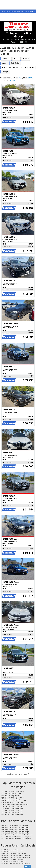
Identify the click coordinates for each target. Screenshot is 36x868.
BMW (25, 59)
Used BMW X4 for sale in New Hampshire (14, 861)
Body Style (15, 63)
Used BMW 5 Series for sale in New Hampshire (16, 858)
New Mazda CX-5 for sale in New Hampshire (15, 825)
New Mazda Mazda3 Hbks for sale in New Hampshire (17, 835)
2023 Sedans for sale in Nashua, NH (12, 814)
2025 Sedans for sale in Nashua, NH (12, 808)
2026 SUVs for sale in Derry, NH (11, 793)
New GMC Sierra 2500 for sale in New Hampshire (16, 839)
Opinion (33, 11)
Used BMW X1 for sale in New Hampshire (14, 854)
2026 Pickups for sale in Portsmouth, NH (14, 801)
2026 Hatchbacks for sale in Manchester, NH (15, 805)
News (8, 11)
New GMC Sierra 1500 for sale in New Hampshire (16, 837)
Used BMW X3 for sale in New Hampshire (14, 850)
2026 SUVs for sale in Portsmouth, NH (13, 791)
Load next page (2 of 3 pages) (18, 774)
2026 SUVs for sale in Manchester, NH (13, 797)
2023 (16, 59)
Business (20, 11)
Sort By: (5, 72)
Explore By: (6, 59)
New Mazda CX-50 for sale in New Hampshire (15, 827)
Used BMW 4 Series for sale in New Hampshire (16, 863)
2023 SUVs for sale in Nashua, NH (12, 812)
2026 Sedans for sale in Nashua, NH (12, 803)
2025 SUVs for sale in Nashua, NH (12, 807)
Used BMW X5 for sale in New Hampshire (14, 852)
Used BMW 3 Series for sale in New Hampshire (16, 856)
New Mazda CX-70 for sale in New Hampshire (15, 833)
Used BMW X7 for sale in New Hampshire (14, 859)
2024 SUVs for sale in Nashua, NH (12, 810)
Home (3, 11)
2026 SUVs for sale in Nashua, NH (12, 795)
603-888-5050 (22, 42)
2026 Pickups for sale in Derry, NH (12, 799)
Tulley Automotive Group (12, 67)
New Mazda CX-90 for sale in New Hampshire (15, 831)
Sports (27, 11)
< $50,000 (30, 67)
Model (5, 63)
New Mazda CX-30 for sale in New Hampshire (15, 829)
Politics (14, 11)
